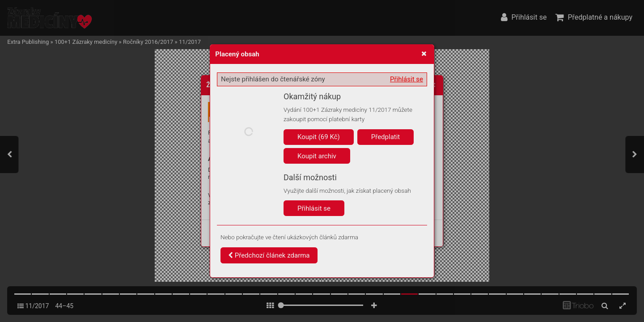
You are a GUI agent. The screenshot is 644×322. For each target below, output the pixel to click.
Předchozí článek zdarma (269, 255)
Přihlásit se (407, 79)
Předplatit (386, 137)
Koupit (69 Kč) (319, 137)
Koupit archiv (317, 156)
